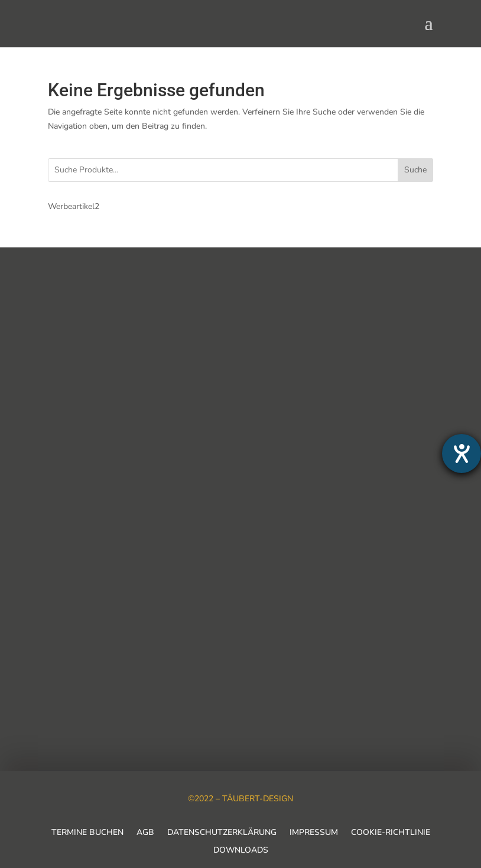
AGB (145, 833)
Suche (415, 170)
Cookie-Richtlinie (391, 833)
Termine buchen (87, 833)
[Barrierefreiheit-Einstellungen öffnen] (461, 453)
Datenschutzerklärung (222, 833)
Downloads (241, 851)
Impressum (314, 833)
